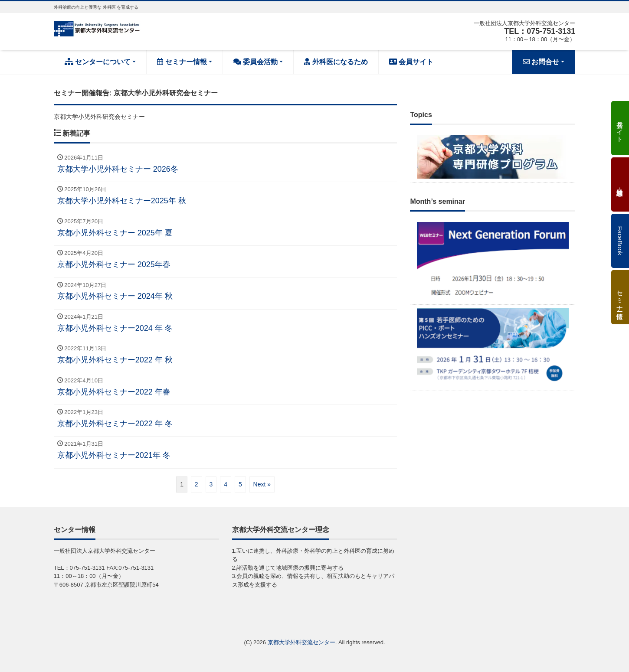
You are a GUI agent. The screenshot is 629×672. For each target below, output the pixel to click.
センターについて (98, 62)
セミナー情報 (182, 62)
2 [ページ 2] (197, 484)
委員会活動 (256, 62)
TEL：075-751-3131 (540, 31)
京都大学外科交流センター (301, 642)
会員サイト (411, 62)
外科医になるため (336, 62)
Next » (262, 484)
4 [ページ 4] (226, 484)
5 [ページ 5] (240, 484)
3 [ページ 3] (211, 484)
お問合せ (541, 62)
